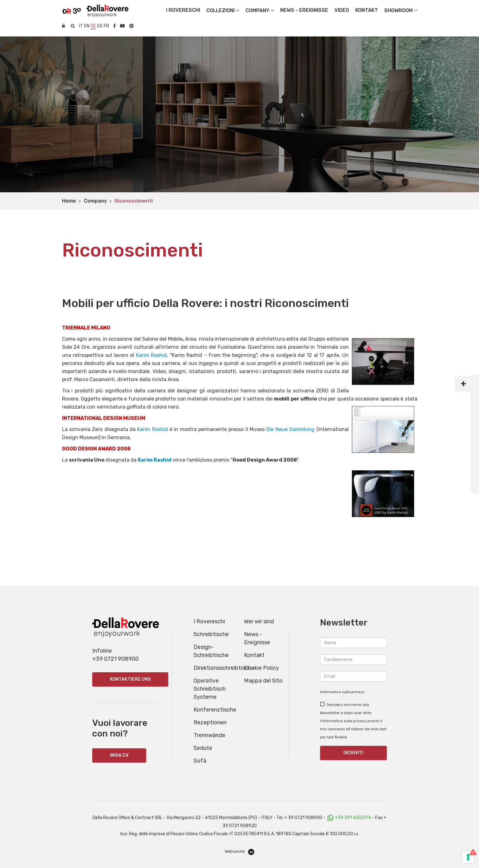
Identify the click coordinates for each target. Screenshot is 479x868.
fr (106, 26)
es (100, 26)
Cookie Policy (261, 668)
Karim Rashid (152, 355)
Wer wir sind (259, 621)
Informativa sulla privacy (342, 692)
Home (69, 201)
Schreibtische (211, 634)
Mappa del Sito (263, 681)
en (87, 26)
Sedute (203, 748)
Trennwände (209, 735)
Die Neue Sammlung (290, 429)
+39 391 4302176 (353, 818)
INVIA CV (119, 755)
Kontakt (254, 655)
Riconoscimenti (134, 201)
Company (95, 201)
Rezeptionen (210, 722)
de (93, 26)
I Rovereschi (183, 10)
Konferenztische (215, 710)
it (81, 26)
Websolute (239, 852)
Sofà (200, 761)
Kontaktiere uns (130, 679)
